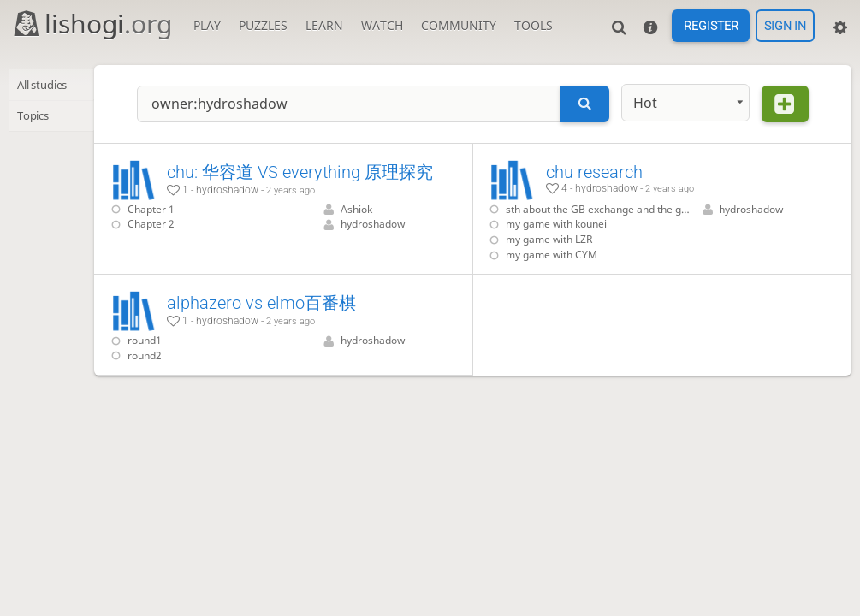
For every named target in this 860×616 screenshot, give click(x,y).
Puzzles (263, 26)
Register (711, 26)
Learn (324, 26)
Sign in (785, 26)
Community (459, 26)
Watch (382, 26)
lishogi (92, 24)
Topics (36, 116)
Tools (534, 26)
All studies (48, 85)
